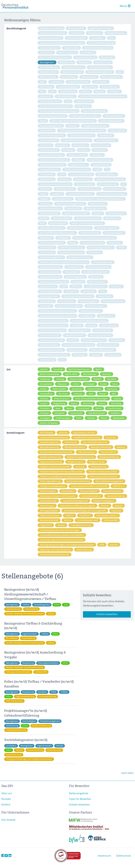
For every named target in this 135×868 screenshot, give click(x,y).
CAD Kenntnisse (86, 452)
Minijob (119, 506)
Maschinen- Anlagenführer (70, 204)
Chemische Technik (78, 82)
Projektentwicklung (50, 267)
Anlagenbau (95, 33)
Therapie (77, 325)
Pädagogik (63, 238)
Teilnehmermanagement (53, 325)
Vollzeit (114, 545)
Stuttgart (45, 418)
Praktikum (85, 515)
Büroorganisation (111, 77)
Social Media (105, 296)
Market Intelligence (104, 501)
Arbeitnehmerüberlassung (54, 437)
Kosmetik (45, 189)
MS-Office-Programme (88, 218)
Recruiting (96, 277)
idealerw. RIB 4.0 (77, 155)
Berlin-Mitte (71, 374)
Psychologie (71, 272)
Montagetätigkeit (49, 510)
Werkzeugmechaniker (51, 350)
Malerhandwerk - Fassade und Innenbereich (100, 199)
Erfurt (76, 384)
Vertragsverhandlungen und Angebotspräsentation (67, 545)
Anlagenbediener (116, 33)
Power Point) (47, 252)
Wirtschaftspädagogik (103, 350)
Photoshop (115, 243)
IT (107, 169)
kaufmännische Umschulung (55, 184)
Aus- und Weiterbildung (101, 43)
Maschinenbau (98, 204)
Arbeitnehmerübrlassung (87, 437)
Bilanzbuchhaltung (101, 447)
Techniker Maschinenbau (53, 321)
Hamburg (77, 389)
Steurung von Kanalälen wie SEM (57, 316)
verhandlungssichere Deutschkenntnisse (62, 540)
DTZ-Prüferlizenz (66, 96)
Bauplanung (66, 62)
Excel (43, 121)
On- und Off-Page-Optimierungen (57, 233)
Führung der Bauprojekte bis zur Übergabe (82, 130)
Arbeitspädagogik (76, 38)
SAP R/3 (76, 286)
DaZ (52, 91)
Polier (122, 247)
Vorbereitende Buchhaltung (78, 345)
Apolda (44, 369)
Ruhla (99, 408)
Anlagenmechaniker (51, 38)
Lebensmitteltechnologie (112, 194)
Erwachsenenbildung (94, 111)
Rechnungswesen (75, 277)
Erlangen (90, 384)
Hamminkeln (94, 389)
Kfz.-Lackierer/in (85, 184)
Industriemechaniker (100, 160)
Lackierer (57, 194)
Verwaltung (117, 340)
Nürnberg (116, 403)
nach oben (127, 773)
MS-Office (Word (62, 218)
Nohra (102, 403)
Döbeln (98, 379)
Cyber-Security (110, 87)
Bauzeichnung (103, 62)
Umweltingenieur (80, 330)
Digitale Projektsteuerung (80, 457)
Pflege (73, 243)
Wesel (104, 418)
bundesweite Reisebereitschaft (56, 452)
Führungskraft (117, 130)
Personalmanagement (52, 243)
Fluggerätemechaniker (95, 126)
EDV (68, 101)
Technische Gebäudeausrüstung (89, 321)
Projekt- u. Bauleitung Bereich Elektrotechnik (64, 262)
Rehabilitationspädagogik (53, 282)
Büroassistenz (89, 77)
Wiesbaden (119, 418)
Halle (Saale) (59, 389)
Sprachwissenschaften (69, 306)
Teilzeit (61, 525)
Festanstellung (98, 467)
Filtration (73, 126)
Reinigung (78, 282)
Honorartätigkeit (89, 491)
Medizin (98, 213)
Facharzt (80, 467)
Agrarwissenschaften (101, 28)
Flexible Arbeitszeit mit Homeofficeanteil (61, 471)
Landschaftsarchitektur (80, 194)
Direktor (86, 91)
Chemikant (56, 82)
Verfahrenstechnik (50, 335)
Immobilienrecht (112, 491)
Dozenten (114, 91)
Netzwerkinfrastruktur (52, 228)
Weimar (91, 418)
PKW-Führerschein (50, 515)
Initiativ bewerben (107, 614)
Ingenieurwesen (78, 165)
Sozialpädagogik (88, 301)
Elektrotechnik (84, 101)
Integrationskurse (49, 169)
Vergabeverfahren (75, 335)
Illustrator (97, 155)
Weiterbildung (84, 549)
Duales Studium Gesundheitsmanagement (103, 96)
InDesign (78, 160)
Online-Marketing (90, 233)
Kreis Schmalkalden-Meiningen (91, 398)
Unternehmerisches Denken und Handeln (62, 535)
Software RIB (111, 520)
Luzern (44, 403)
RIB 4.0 (68, 520)
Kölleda (44, 398)
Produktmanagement (51, 257)
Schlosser (116, 286)
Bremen (107, 374)
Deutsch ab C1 (108, 452)
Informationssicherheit (52, 165)
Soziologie (46, 306)
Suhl (79, 418)
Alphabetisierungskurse (52, 33)
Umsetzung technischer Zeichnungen (60, 530)
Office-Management (107, 228)
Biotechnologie (48, 77)
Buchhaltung (69, 77)
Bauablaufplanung (85, 57)
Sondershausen (97, 413)
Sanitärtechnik (48, 286)
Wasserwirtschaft (108, 345)
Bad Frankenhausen (79, 369)
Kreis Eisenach (62, 398)
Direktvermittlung (109, 457)
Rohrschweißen (97, 282)
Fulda (103, 384)
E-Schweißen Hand (50, 101)
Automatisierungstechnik (98, 48)
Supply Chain (106, 316)
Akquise (63, 433)
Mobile (44, 218)
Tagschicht (46, 525)
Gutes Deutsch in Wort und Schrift (89, 486)
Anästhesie (77, 33)
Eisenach (62, 384)
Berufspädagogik (49, 67)
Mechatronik (73, 208)
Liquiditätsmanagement (75, 501)
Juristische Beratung (81, 174)
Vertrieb (73, 340)
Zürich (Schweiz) (49, 423)
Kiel (114, 394)
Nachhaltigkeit (58, 223)
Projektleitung (74, 267)
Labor (43, 194)
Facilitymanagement (51, 126)
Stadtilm (115, 413)
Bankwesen (88, 52)
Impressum (104, 856)
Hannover (112, 389)
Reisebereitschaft (49, 520)
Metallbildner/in (116, 213)
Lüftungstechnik (63, 199)
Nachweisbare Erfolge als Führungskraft (85, 510)
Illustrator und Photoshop (54, 160)
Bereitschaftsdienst (75, 447)
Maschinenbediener (50, 208)
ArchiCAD (111, 437)
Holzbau (83, 150)
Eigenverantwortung (51, 462)
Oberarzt (116, 510)
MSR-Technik (112, 218)
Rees (58, 408)
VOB (102, 545)
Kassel (103, 394)
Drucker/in (46, 96)
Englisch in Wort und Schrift (55, 467)
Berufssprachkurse (73, 67)
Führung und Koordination (104, 476)
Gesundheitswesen (106, 140)
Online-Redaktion (114, 233)
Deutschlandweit (79, 379)
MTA (42, 223)
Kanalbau (64, 179)
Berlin (99, 369)
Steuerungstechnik (91, 311)
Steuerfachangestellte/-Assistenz (57, 311)
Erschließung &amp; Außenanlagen (59, 111)
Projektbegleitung (103, 262)
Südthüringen (63, 418)
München (88, 403)
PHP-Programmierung (71, 247)
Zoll (62, 360)
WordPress (80, 355)
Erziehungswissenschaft (53, 116)
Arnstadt (58, 369)
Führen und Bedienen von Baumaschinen (62, 476)
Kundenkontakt (48, 501)
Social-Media (47, 301)
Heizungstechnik (49, 150)
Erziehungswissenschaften (85, 116)
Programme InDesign (80, 257)
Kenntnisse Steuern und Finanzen (58, 496)
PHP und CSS (47, 247)
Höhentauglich (48, 491)
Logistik (44, 199)
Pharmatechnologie (92, 243)
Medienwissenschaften (76, 213)
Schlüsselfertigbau (50, 291)
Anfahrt (6, 805)
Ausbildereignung (49, 442)
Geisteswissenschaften (81, 135)
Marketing (45, 204)
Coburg (60, 379)
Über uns (7, 793)
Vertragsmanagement (51, 340)
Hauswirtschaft (101, 145)
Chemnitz (45, 379)
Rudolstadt (84, 408)
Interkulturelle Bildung (77, 169)
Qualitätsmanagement (96, 272)
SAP (64, 286)
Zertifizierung (47, 360)
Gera (115, 384)
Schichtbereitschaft (88, 520)
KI (124, 184)
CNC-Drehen (101, 82)
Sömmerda (76, 413)
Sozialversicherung (113, 301)
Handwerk (62, 145)
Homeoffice (46, 394)
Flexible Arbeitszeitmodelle (103, 471)
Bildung (121, 447)
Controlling (90, 87)
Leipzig (117, 398)
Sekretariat (89, 291)
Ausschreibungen (49, 48)
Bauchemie (107, 57)
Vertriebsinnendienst (94, 340)
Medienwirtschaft (49, 213)
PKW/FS (70, 515)
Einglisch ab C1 (75, 462)
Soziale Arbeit (67, 301)
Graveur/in (46, 145)
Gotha (43, 389)
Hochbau (68, 150)
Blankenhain (90, 374)
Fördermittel (47, 130)
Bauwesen (84, 62)
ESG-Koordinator (114, 116)
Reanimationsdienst (107, 515)
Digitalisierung (68, 91)
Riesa (69, 408)
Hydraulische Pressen (51, 155)
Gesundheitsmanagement (77, 140)
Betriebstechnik (48, 72)
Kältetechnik (47, 179)
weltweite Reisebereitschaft (54, 554)
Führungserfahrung (50, 481)
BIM (120, 72)
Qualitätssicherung (50, 277)
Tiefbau (91, 325)
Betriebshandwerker (100, 67)
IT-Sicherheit (47, 174)
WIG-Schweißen (77, 350)
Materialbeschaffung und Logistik (78, 506)
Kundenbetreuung (89, 189)
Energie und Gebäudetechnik (55, 106)
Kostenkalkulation (91, 496)
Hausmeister (80, 145)
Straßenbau (87, 316)
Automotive (46, 52)
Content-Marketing (68, 87)
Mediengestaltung (95, 208)
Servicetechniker (49, 296)
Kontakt (6, 799)
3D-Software (47, 433)
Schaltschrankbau (96, 286)
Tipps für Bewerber (80, 799)
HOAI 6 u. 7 (119, 486)
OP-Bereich (46, 238)
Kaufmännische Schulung (110, 179)
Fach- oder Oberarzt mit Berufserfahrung (73, 121)
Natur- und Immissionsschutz (87, 223)
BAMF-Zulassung (67, 52)
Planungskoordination (101, 247)
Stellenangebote (79, 793)
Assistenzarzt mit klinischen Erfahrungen (61, 43)
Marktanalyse (47, 506)
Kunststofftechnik (115, 189)
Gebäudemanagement (52, 135)
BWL (42, 82)
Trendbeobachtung (81, 525)
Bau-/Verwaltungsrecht (95, 442)
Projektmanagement (98, 267)
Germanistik (106, 135)
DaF (42, 91)
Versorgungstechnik (100, 335)
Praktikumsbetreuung (71, 252)
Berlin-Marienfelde (50, 374)
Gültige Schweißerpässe (53, 486)
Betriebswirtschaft (72, 72)
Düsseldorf (46, 384)
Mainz (74, 403)
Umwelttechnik (103, 330)
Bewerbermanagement (100, 72)
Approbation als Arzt (84, 433)
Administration (76, 28)
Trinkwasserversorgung (52, 330)
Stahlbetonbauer (96, 306)
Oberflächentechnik (80, 228)
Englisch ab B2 (97, 462)
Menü (125, 6)
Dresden (112, 379)
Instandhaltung (101, 165)
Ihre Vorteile (8, 820)
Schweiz (44, 413)
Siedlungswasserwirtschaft (78, 296)
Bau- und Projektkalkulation (55, 57)
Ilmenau (78, 394)
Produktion (95, 252)
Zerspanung (113, 355)
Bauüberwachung (49, 447)
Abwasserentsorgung (51, 28)
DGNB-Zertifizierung (51, 457)
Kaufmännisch (83, 179)
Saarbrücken (114, 408)
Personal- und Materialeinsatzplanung (94, 238)
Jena (91, 394)
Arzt (111, 38)
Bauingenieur (47, 62)
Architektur (97, 38)
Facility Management (111, 121)
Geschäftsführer (49, 140)
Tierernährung (109, 325)
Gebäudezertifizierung (78, 481)
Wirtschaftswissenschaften (54, 355)
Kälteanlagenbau (107, 174)
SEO (103, 291)
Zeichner (96, 355)
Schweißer (71, 291)
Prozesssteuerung (49, 272)
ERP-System (83, 106)
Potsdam (45, 408)
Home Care (100, 150)
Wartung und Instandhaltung (55, 549)
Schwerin (60, 413)
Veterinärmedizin (49, 345)
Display (99, 91)
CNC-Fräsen (46, 87)
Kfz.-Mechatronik (108, 184)
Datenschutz (124, 856)
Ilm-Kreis (63, 394)
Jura (62, 174)
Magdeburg (59, 403)
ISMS (97, 169)
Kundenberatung (65, 189)
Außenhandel (71, 48)
